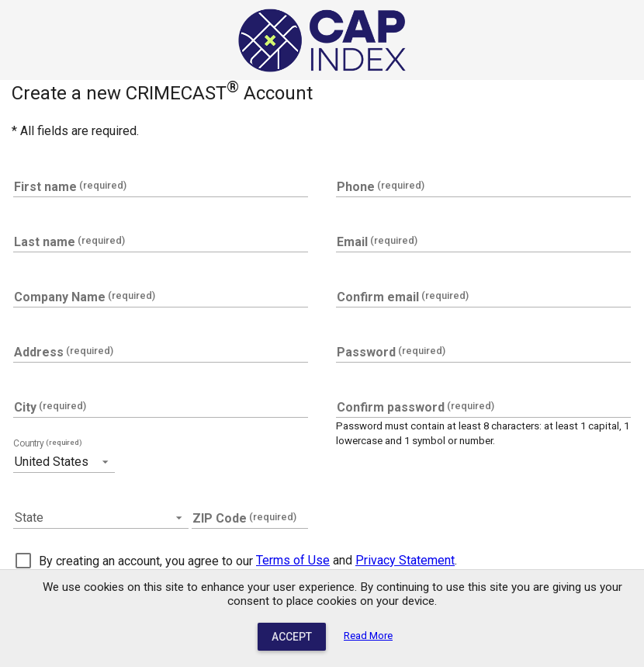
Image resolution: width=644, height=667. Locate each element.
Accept (292, 637)
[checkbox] (134, 561)
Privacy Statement (405, 560)
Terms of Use (293, 560)
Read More (368, 636)
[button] (64, 461)
